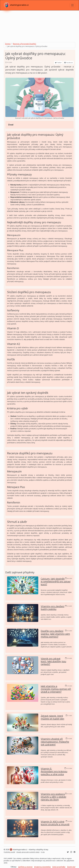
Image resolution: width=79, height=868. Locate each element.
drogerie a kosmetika (42, 867)
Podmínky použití (9, 852)
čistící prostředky (59, 867)
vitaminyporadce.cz (16, 5)
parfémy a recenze (25, 867)
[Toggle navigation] (72, 5)
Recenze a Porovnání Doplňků (24, 44)
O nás (43, 852)
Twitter (58, 63)
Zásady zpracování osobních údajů (28, 852)
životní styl (71, 867)
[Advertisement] (39, 26)
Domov (8, 44)
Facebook (69, 63)
